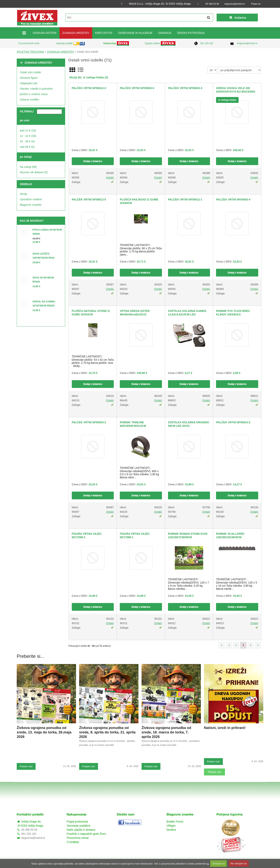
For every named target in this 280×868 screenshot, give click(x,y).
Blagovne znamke (31, 205)
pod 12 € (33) (28, 130)
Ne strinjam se (239, 863)
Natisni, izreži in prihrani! (225, 728)
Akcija (23, 194)
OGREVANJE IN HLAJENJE (135, 33)
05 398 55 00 (212, 4)
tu (208, 863)
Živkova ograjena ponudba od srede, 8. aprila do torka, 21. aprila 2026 (107, 732)
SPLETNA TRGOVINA (30, 52)
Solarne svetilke (29, 100)
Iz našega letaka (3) (96, 77)
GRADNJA (165, 33)
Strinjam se (218, 863)
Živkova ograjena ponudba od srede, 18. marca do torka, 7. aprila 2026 (166, 732)
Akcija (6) (75, 77)
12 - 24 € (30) (28, 136)
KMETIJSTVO (104, 33)
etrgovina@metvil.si (235, 4)
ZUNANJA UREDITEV (76, 33)
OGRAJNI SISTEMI (45, 33)
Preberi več (26, 766)
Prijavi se (256, 4)
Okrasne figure (29, 78)
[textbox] (139, 17)
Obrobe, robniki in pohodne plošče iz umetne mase (36, 91)
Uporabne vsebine (31, 199)
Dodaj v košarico (93, 161)
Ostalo (110, 178)
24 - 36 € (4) (27, 141)
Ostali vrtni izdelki (30, 72)
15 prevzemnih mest (29, 43)
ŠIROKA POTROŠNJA (191, 33)
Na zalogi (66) (28, 167)
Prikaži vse (214, 772)
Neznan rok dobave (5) (34, 172)
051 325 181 (207, 43)
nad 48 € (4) (27, 147)
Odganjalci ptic (29, 83)
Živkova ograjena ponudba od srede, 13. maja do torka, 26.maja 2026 (44, 732)
